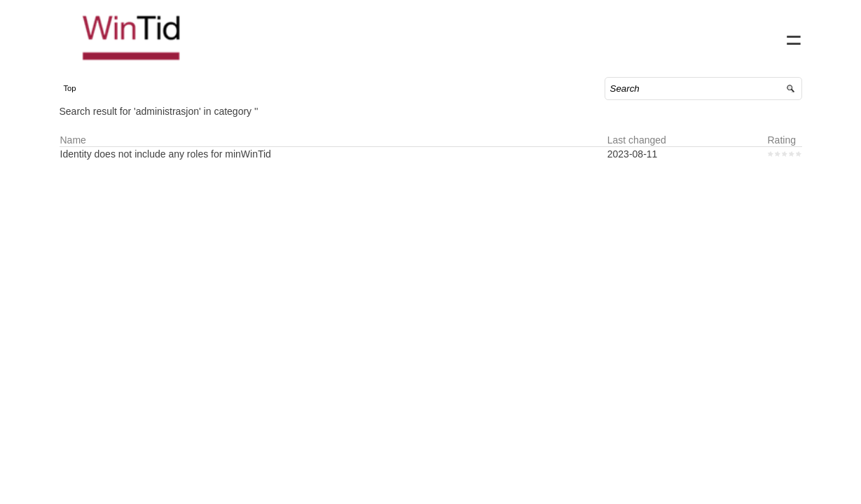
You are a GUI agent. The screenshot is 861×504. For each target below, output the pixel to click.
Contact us (674, 35)
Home (621, 35)
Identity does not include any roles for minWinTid (180, 168)
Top (84, 102)
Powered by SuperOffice (49, 496)
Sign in (766, 35)
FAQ (724, 35)
